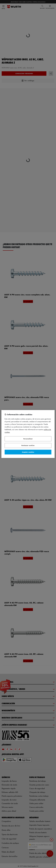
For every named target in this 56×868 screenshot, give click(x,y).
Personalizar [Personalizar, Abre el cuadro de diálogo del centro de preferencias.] (28, 439)
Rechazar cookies (28, 445)
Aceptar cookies (28, 452)
